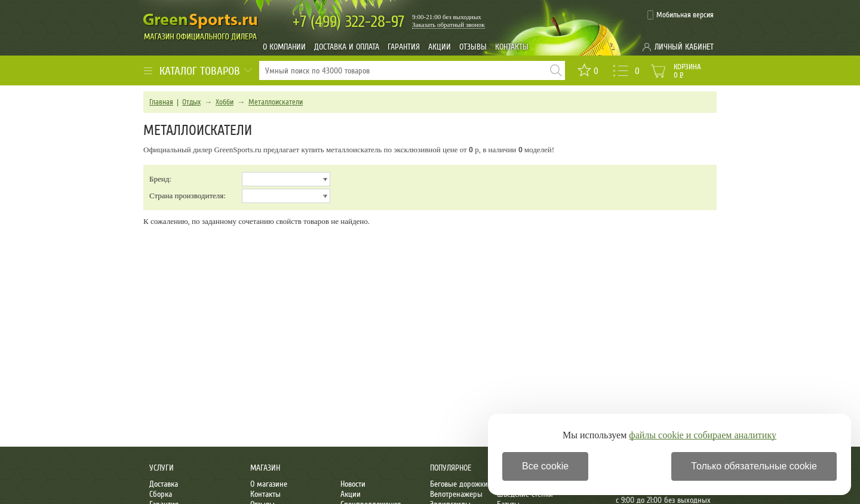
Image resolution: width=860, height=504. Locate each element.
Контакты (512, 47)
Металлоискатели (276, 102)
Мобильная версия (685, 15)
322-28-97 (348, 22)
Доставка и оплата (347, 47)
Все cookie (545, 466)
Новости (353, 484)
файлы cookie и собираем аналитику (703, 435)
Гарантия (404, 47)
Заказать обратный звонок (449, 24)
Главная (161, 102)
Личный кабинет (684, 47)
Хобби (225, 102)
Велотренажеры (456, 494)
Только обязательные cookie (754, 466)
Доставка (164, 484)
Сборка (161, 494)
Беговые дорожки (459, 484)
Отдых (191, 102)
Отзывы (473, 47)
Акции (440, 47)
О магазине (269, 484)
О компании (284, 47)
